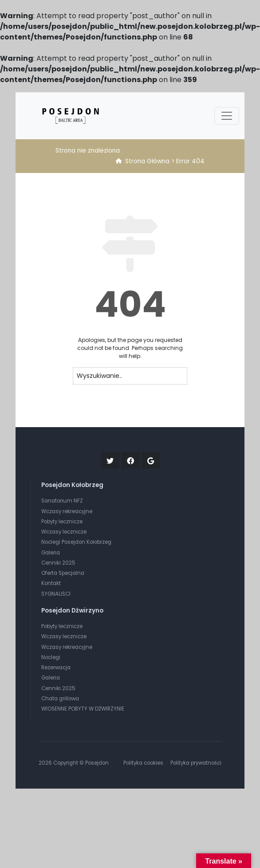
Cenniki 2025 (58, 563)
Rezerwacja (56, 668)
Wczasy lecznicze (64, 532)
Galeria (51, 553)
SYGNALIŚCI (56, 594)
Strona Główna (147, 161)
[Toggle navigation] (227, 116)
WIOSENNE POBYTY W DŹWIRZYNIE (83, 709)
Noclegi (51, 657)
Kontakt (51, 583)
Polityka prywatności (196, 763)
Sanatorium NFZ (62, 501)
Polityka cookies (143, 763)
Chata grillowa (60, 699)
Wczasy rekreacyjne (67, 511)
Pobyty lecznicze (62, 522)
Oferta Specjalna (63, 573)
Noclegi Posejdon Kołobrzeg (76, 542)
